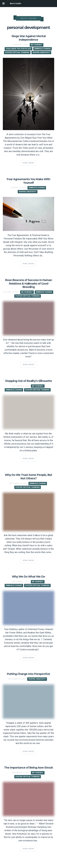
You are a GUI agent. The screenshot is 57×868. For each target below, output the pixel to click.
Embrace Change (43, 49)
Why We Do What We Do (28, 577)
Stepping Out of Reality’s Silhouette (28, 381)
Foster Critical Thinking (17, 52)
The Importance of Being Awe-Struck (28, 768)
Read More (28, 163)
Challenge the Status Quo (19, 49)
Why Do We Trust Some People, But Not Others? (28, 477)
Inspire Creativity (41, 52)
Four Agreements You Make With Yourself (28, 181)
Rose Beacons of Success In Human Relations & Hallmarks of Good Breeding (28, 284)
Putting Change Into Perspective (28, 674)
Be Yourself (37, 45)
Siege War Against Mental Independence (28, 38)
